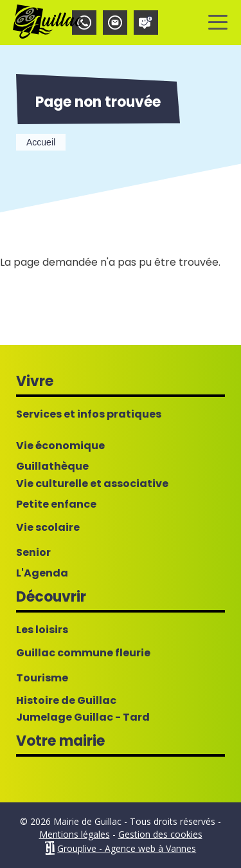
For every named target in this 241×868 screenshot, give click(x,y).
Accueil (41, 142)
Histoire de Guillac (66, 701)
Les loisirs (42, 630)
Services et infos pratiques (89, 414)
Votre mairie (60, 741)
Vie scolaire (48, 528)
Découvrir (51, 597)
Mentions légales (75, 834)
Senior (33, 553)
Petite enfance (56, 504)
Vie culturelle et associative (92, 484)
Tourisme (42, 678)
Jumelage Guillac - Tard (83, 717)
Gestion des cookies (160, 834)
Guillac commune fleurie (83, 653)
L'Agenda (42, 573)
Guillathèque (52, 466)
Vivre (35, 381)
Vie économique (60, 446)
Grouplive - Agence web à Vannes (127, 848)
